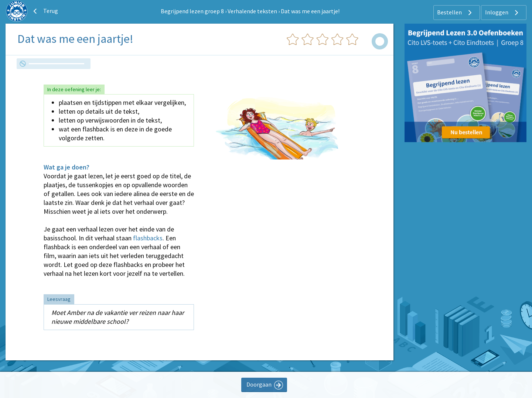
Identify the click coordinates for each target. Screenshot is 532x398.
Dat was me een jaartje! (310, 11)
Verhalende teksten (252, 11)
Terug (45, 11)
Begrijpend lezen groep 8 (192, 11)
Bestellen (455, 13)
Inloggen (503, 13)
